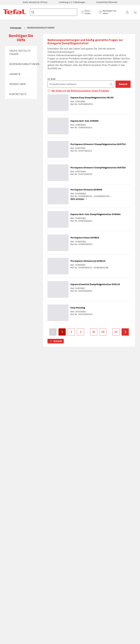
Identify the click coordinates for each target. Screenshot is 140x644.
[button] (89, 12)
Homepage (16, 28)
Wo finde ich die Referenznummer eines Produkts (78, 91)
